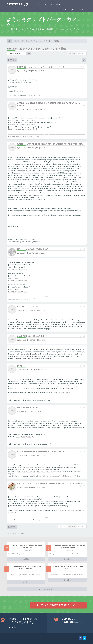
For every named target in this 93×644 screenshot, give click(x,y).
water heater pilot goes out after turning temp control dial (50, 144)
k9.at (20, 366)
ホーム (37, 4)
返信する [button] (12, 60)
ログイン (82, 10)
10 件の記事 (72, 54)
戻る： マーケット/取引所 (16, 533)
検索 (58, 4)
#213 (82, 451)
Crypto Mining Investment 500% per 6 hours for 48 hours (68, 568)
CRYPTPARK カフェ (19, 4)
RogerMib (22, 253)
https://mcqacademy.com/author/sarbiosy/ (31, 467)
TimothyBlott (23, 370)
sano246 (22, 71)
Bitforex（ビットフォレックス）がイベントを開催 (36, 49)
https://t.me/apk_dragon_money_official (22, 120)
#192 (82, 366)
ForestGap (23, 148)
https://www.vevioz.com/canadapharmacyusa (58, 476)
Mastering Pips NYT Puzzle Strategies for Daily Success (27, 547)
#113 (82, 146)
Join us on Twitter (72, 620)
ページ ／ (82, 54)
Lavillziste (22, 487)
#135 (82, 306)
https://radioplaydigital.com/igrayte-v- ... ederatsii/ (25, 137)
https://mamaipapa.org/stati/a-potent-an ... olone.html (35, 472)
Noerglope (23, 109)
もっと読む (26, 559)
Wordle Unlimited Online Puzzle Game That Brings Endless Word (68, 547)
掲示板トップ (19, 41)
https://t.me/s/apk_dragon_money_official (22, 129)
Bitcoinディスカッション (35, 41)
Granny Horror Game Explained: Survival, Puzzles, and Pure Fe (27, 568)
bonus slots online (28, 306)
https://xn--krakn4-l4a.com (62, 393)
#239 (82, 486)
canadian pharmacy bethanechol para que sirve (42, 451)
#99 (83, 106)
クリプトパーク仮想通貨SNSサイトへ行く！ (58, 605)
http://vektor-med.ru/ (47, 469)
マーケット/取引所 (52, 41)
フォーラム (48, 4)
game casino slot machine (31, 336)
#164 (82, 336)
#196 (82, 408)
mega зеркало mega (28, 408)
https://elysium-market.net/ (18, 269)
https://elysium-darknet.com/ (18, 291)
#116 (82, 249)
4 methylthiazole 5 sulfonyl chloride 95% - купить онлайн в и (51, 483)
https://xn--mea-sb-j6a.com (25, 436)
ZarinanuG (23, 310)
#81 (83, 67)
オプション (63, 527)
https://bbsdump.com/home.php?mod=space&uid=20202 (59, 465)
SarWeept (23, 455)
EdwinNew (23, 412)
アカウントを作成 (69, 10)
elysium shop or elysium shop (33, 249)
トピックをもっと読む (47, 589)
